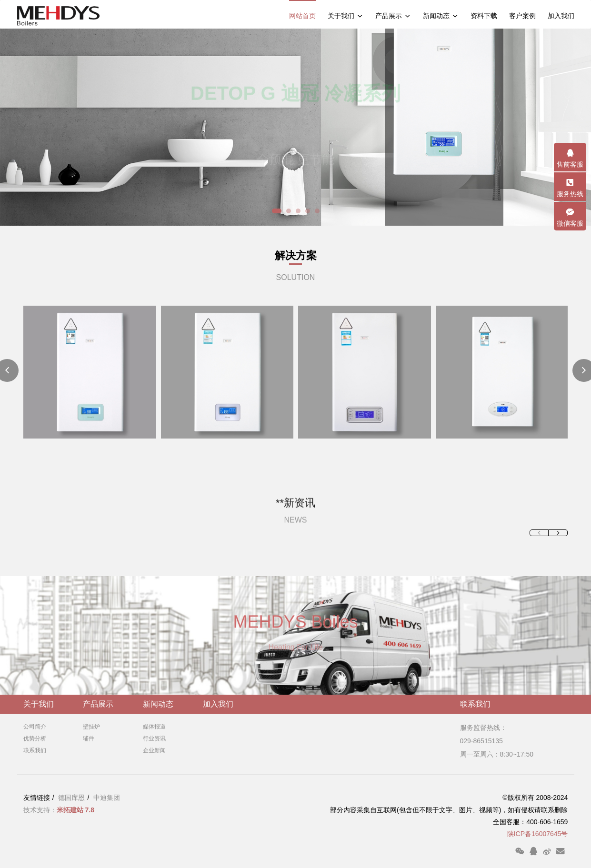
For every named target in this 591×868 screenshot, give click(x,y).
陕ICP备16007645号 (538, 834)
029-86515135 (481, 741)
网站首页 (302, 16)
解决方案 (296, 255)
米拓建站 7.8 (75, 810)
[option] (295, 127)
